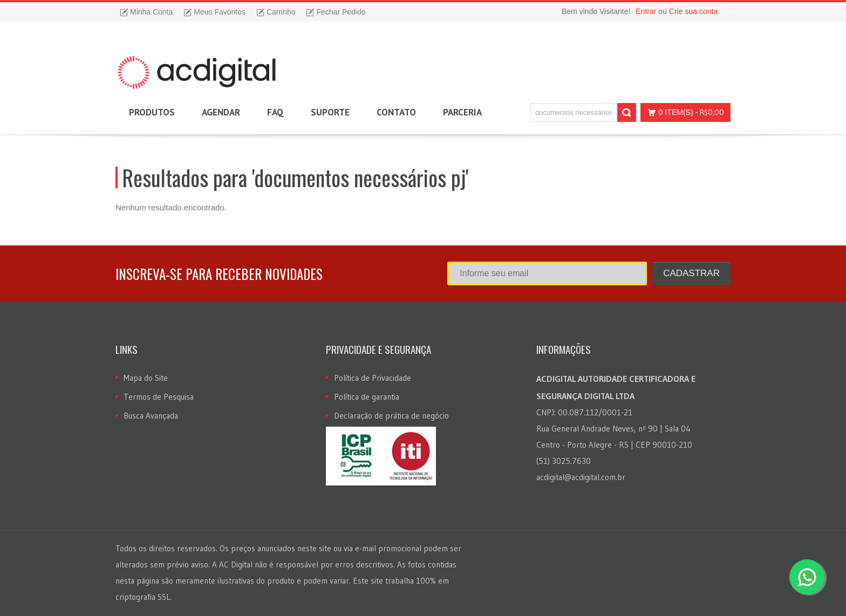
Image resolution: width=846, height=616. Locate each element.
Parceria (462, 112)
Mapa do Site (146, 378)
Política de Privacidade (373, 378)
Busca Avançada (151, 416)
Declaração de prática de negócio (391, 416)
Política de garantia (367, 397)
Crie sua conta (693, 11)
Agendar (221, 112)
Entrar (646, 11)
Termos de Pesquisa (159, 397)
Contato (396, 112)
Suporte (330, 112)
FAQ (275, 112)
